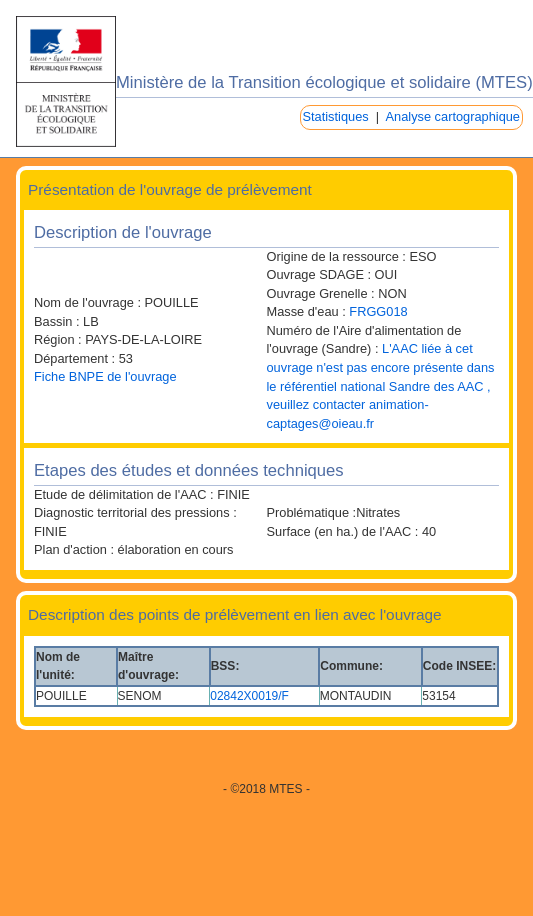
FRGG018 (378, 311)
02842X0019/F (249, 696)
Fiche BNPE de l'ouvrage (105, 376)
